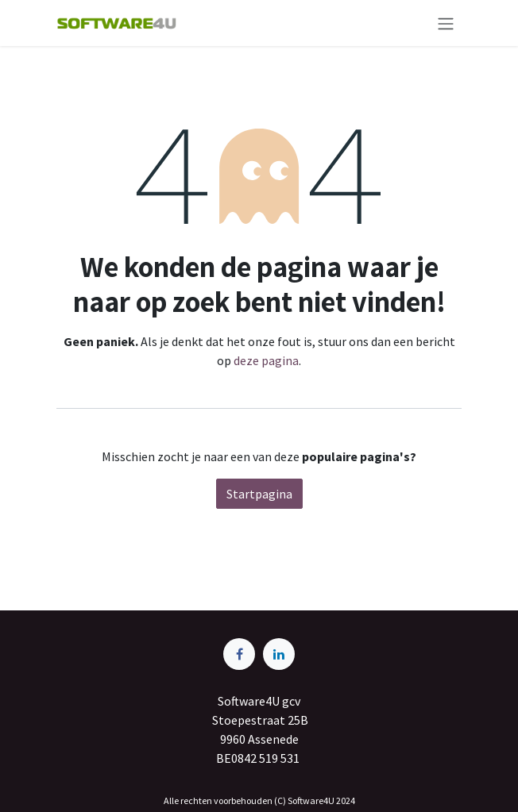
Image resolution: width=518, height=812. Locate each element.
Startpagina (259, 494)
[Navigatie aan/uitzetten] (446, 23)
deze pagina (266, 360)
